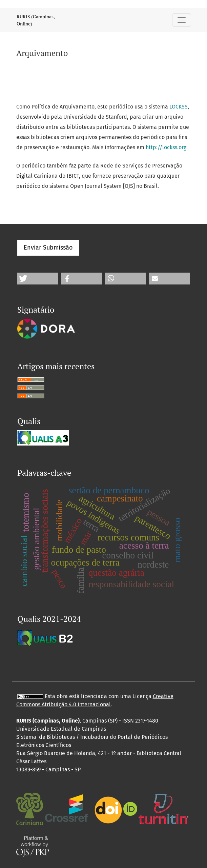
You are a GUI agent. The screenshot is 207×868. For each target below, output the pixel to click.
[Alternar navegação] (182, 20)
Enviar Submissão (48, 248)
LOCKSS (179, 107)
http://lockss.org (166, 147)
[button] (38, 279)
